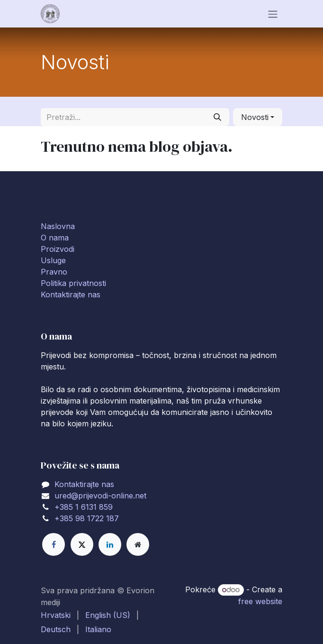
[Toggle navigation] (273, 14)
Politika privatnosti (73, 283)
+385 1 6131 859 (84, 507)
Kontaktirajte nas (71, 294)
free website (260, 601)
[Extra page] (138, 544)
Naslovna (58, 226)
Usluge (53, 260)
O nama (55, 238)
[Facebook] (54, 544)
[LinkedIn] (110, 544)
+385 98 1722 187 (87, 518)
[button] (258, 117)
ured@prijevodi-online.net (100, 496)
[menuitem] (56, 615)
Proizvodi (58, 249)
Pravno (54, 272)
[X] (82, 544)
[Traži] (217, 117)
